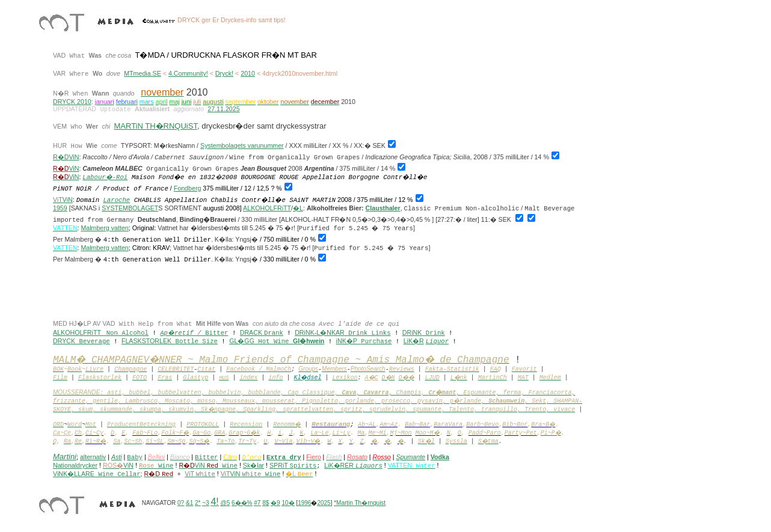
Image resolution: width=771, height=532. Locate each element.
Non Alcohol (127, 333)
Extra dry (284, 457)
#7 (257, 503)
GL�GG (242, 341)
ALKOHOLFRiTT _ (80, 332)
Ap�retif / (183, 333)
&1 (189, 503)
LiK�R (414, 341)
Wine (222, 466)
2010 (248, 73)
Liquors (369, 466)
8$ (266, 503)
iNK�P (347, 341)
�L (298, 208)
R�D (61, 157)
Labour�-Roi (105, 177)
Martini (65, 457)
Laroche (116, 200)
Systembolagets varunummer (242, 145)
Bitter (217, 333)
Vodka (440, 457)
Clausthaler (383, 208)
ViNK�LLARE (97, 474)
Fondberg (188, 188)
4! (214, 502)
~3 (205, 503)
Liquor (437, 341)
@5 (226, 503)
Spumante (410, 457)
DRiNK (412, 332)
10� (288, 503)
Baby (135, 457)
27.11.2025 (223, 109)
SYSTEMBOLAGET (130, 208)
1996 (304, 503)
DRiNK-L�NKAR (320, 332)
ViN (74, 177)
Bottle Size (197, 341)
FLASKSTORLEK (146, 341)
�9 (275, 503)
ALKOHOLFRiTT (267, 208)
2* (198, 503)
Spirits (303, 466)
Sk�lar (253, 465)
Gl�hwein (309, 341)
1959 (60, 208)
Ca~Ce (62, 433)
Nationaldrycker (75, 465)
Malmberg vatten (104, 228)
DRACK (252, 332)
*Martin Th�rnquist (360, 503)
